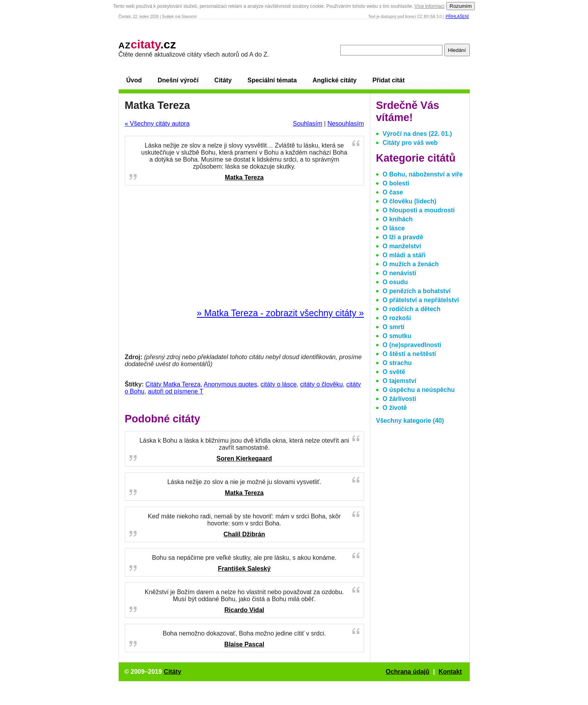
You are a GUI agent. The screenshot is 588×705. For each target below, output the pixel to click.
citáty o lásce (279, 384)
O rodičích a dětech (412, 309)
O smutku (397, 336)
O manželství (402, 246)
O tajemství (400, 381)
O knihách (398, 219)
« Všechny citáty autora (157, 124)
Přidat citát (388, 80)
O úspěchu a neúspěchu (419, 390)
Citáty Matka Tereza (173, 384)
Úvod (134, 80)
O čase (393, 192)
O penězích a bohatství (417, 291)
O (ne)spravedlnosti (412, 345)
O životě (395, 408)
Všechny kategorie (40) (410, 421)
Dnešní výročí (178, 80)
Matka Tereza (244, 177)
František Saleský (244, 569)
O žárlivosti (400, 399)
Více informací (429, 6)
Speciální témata (272, 80)
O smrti (394, 327)
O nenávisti (400, 273)
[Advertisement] (244, 247)
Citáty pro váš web (410, 143)
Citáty (223, 80)
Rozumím (461, 6)
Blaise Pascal (244, 644)
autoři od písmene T (176, 391)
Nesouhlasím (346, 124)
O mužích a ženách (411, 264)
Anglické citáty (335, 80)
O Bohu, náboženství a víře (423, 174)
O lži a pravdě (403, 237)
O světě (394, 372)
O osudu (395, 282)
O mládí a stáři (404, 255)
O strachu (397, 363)
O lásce (394, 228)
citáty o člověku (321, 384)
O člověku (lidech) (410, 201)
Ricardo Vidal (244, 610)
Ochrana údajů (408, 672)
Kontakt (450, 672)
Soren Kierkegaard (244, 458)
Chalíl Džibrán (244, 534)
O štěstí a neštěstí (409, 354)
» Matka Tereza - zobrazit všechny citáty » (280, 313)
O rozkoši (397, 318)
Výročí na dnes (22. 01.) (417, 134)
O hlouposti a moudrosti (419, 210)
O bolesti (396, 183)
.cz (147, 44)
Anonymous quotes (230, 384)
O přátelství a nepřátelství (421, 300)
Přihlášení (457, 17)
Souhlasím (307, 124)
